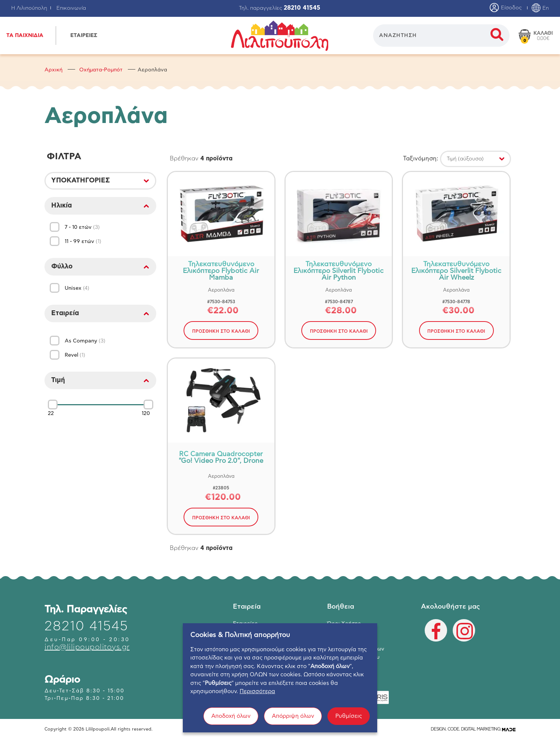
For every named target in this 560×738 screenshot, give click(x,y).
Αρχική (53, 70)
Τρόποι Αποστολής (351, 641)
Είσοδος (506, 8)
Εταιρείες (245, 624)
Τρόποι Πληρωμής (349, 632)
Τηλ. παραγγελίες (280, 8)
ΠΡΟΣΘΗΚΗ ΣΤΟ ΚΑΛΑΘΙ (221, 331)
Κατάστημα (247, 632)
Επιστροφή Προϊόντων (356, 649)
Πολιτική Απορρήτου (353, 658)
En (540, 8)
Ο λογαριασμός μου (258, 649)
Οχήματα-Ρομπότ (101, 70)
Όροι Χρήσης (344, 624)
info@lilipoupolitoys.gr (87, 647)
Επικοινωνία (71, 8)
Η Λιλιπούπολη (29, 8)
